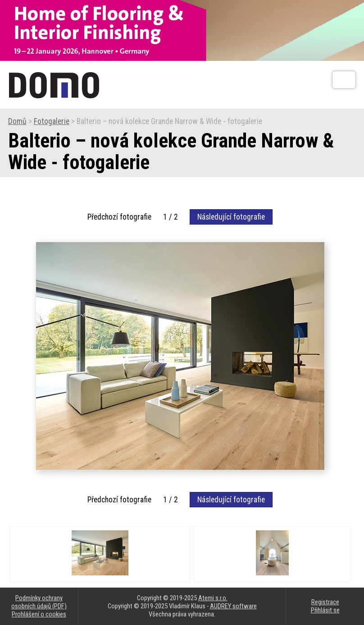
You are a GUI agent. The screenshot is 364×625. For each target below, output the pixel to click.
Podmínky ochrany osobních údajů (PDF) (39, 602)
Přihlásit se (325, 610)
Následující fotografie (231, 217)
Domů (17, 121)
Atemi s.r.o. (213, 598)
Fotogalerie (52, 121)
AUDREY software (233, 606)
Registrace (325, 602)
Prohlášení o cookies (39, 614)
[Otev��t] (344, 80)
